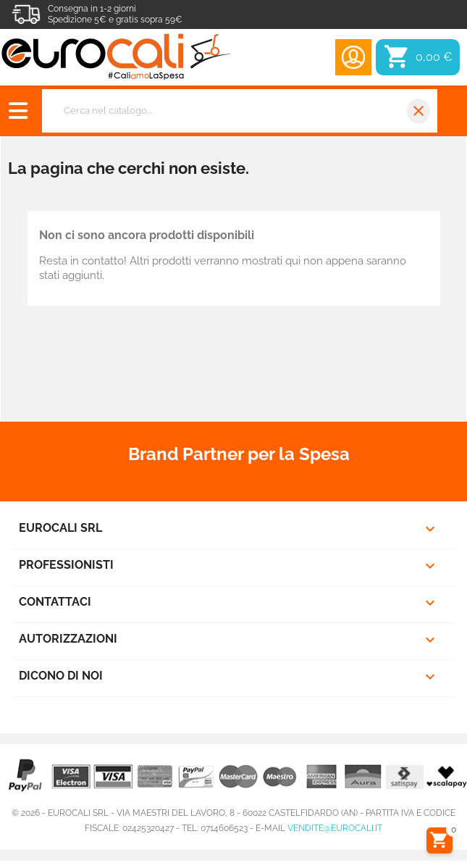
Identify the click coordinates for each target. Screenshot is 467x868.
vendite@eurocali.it (335, 828)
